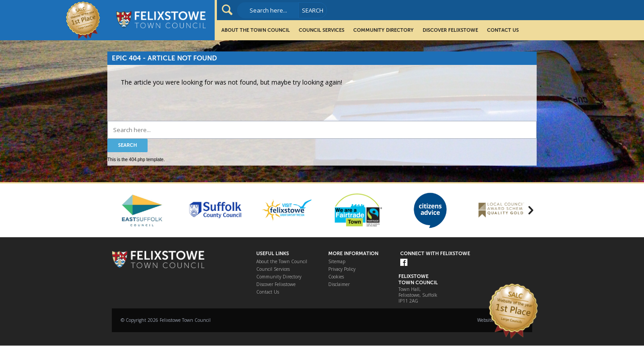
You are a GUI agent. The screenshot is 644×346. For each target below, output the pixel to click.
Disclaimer (339, 284)
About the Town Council (256, 30)
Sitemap (337, 262)
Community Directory (383, 30)
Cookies (336, 277)
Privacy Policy (342, 269)
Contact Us (503, 30)
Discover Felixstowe (450, 30)
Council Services (322, 30)
